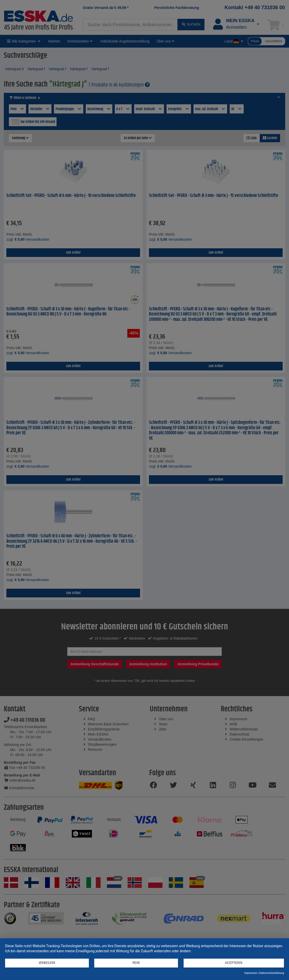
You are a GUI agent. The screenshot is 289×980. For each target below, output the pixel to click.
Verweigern (45, 964)
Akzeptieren (230, 964)
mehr (131, 964)
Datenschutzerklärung (272, 973)
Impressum (251, 973)
